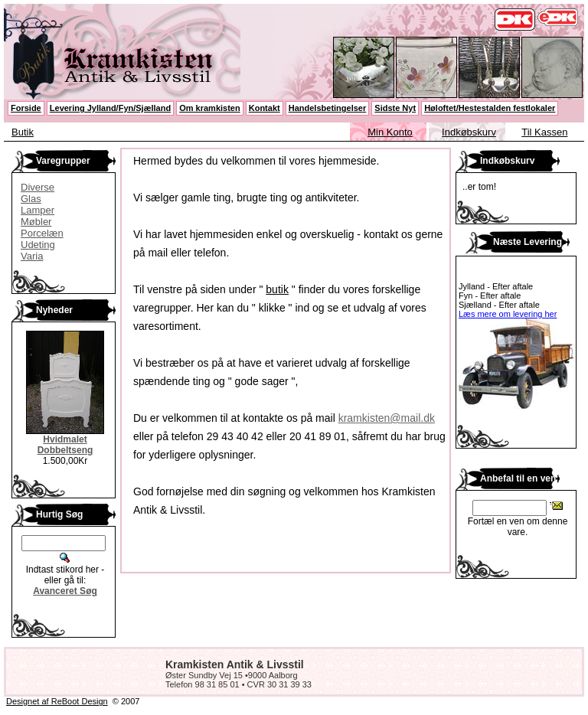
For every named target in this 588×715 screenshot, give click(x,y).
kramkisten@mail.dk (387, 418)
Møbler (36, 222)
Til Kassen (544, 132)
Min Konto (390, 132)
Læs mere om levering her (508, 314)
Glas (31, 199)
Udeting (38, 245)
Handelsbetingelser (327, 108)
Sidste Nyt (395, 108)
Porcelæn (42, 233)
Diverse (38, 187)
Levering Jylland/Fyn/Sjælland (110, 108)
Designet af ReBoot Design (57, 701)
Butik (23, 132)
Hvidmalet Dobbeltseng (65, 445)
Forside (26, 108)
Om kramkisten (209, 108)
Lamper (38, 210)
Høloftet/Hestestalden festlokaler (490, 108)
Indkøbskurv (469, 132)
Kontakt (265, 108)
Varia (32, 256)
